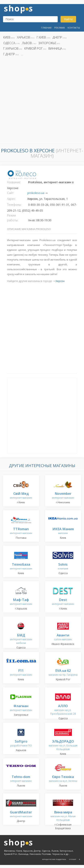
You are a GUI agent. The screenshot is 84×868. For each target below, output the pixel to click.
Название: (14, 182)
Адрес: (11, 199)
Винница (55, 48)
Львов (27, 43)
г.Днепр (9, 54)
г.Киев (41, 37)
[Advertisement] (42, 101)
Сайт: (11, 193)
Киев (7, 37)
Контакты (74, 28)
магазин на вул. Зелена (63, 779)
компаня (63, 566)
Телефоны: (14, 205)
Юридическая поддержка (54, 859)
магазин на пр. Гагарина (63, 673)
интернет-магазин (21, 496)
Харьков (23, 37)
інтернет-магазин (21, 779)
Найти (68, 19)
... (22, 54)
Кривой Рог (33, 48)
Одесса (9, 43)
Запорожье (47, 43)
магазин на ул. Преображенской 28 (63, 710)
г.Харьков (11, 48)
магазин (63, 531)
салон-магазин (63, 637)
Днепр (57, 37)
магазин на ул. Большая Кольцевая (63, 745)
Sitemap (72, 859)
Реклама (60, 28)
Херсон (60, 281)
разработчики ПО (21, 743)
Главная (46, 28)
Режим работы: (13, 218)
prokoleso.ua (36, 193)
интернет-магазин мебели (21, 639)
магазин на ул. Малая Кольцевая (63, 816)
